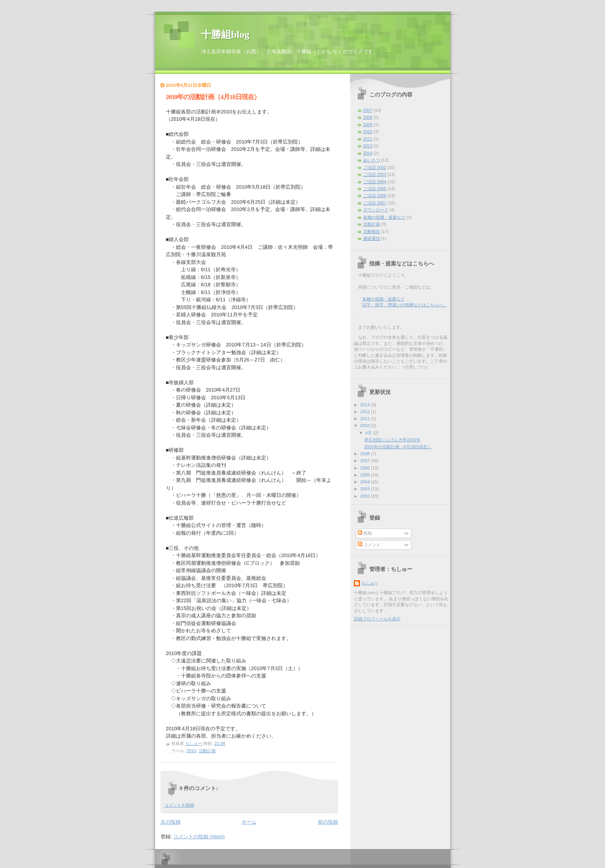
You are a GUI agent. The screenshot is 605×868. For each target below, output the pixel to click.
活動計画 (207, 751)
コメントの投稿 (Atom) (199, 837)
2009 (368, 125)
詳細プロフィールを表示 (377, 619)
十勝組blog (225, 35)
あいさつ (372, 160)
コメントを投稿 (179, 805)
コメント (369, 545)
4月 (369, 433)
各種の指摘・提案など (384, 217)
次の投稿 (171, 822)
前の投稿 (328, 822)
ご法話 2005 (375, 189)
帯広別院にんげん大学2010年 (392, 440)
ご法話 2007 (375, 203)
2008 (368, 117)
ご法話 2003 (375, 174)
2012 (366, 412)
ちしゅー (370, 583)
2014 (368, 153)
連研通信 (372, 238)
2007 (368, 110)
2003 (366, 489)
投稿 (365, 533)
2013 (368, 146)
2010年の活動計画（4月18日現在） (398, 447)
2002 (366, 496)
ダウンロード (376, 210)
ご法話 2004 (375, 182)
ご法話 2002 (375, 167)
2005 (366, 475)
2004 (366, 482)
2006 (366, 468)
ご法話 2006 (375, 196)
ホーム (249, 822)
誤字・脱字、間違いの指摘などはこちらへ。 (405, 305)
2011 (368, 139)
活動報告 (372, 231)
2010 (191, 751)
